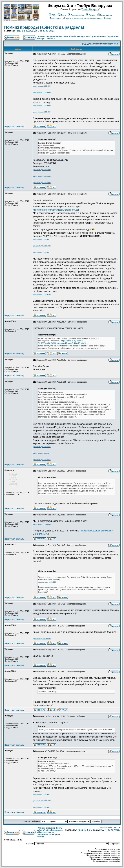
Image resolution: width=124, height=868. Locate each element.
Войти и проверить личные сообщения (82, 19)
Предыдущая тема (90, 44)
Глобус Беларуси (90, 9)
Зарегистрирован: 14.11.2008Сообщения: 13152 (17, 494)
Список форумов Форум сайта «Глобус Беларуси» (63, 36)
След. (51, 31)
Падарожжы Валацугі (47, 834)
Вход (107, 19)
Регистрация (105, 15)
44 (41, 31)
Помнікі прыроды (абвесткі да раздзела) (44, 27)
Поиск (62, 15)
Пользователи (76, 15)
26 (30, 31)
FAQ (52, 15)
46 (47, 31)
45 (44, 31)
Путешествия (97, 36)
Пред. (18, 31)
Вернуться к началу (14, 127)
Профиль (55, 19)
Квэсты (52, 39)
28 (36, 31)
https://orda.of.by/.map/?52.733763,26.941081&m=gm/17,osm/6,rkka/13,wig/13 (62, 342)
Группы (91, 15)
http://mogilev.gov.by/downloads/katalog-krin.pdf (56, 210)
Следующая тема (110, 44)
